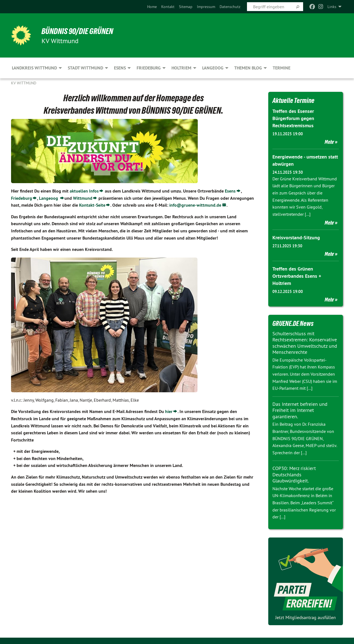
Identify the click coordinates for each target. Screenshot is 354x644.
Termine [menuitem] (282, 68)
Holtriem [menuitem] (181, 68)
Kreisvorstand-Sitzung (296, 236)
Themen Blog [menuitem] (248, 68)
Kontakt (168, 7)
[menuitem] (152, 7)
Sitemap (186, 7)
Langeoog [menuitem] (213, 68)
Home (152, 7)
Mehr (329, 141)
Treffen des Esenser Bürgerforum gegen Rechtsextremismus (293, 118)
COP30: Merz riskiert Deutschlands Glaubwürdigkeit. (294, 472)
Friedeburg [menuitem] (149, 68)
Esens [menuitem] (120, 68)
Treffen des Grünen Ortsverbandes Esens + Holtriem (297, 275)
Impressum (206, 7)
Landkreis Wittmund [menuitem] (34, 68)
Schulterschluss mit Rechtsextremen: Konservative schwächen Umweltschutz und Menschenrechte (305, 341)
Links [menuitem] (332, 7)
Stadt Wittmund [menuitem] (85, 68)
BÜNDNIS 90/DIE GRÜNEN (79, 31)
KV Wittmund (24, 83)
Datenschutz (230, 7)
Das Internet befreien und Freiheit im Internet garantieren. (300, 408)
